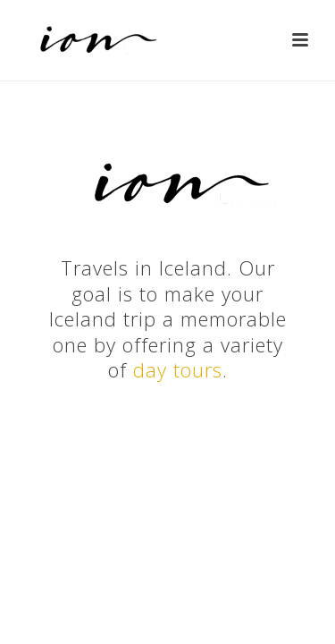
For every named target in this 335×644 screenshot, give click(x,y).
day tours (178, 369)
